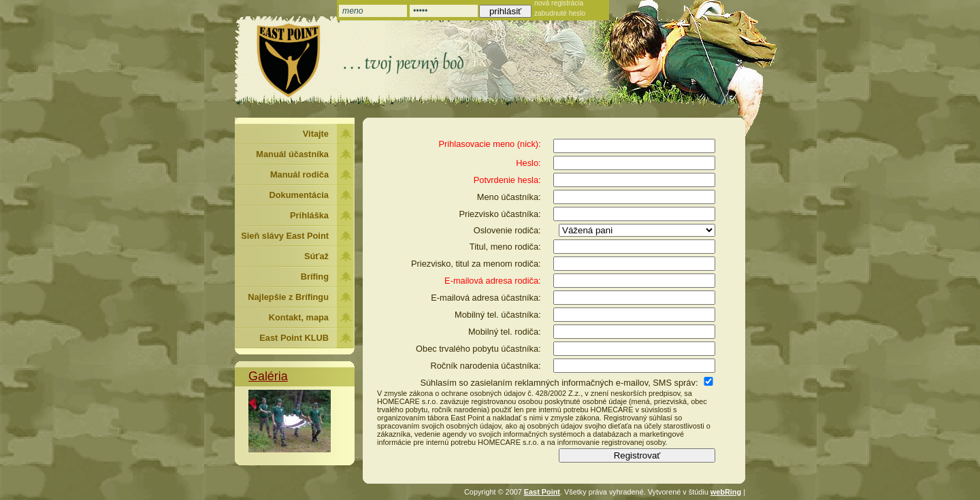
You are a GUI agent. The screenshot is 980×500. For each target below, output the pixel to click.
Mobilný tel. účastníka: (498, 315)
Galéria (268, 376)
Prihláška (309, 215)
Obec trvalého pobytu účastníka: (478, 349)
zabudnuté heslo (560, 13)
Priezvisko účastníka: (500, 214)
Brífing (315, 277)
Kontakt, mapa (299, 317)
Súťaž (316, 256)
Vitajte (316, 134)
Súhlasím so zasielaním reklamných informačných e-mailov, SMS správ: (559, 383)
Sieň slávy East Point (285, 236)
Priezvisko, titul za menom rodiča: (476, 264)
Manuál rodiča (299, 174)
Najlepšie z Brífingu (288, 297)
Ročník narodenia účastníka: (485, 366)
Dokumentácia (299, 195)
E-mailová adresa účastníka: (486, 298)
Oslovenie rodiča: (507, 230)
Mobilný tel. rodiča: (505, 332)
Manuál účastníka (292, 154)
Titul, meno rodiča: (505, 247)
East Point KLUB (294, 338)
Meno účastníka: (509, 197)
